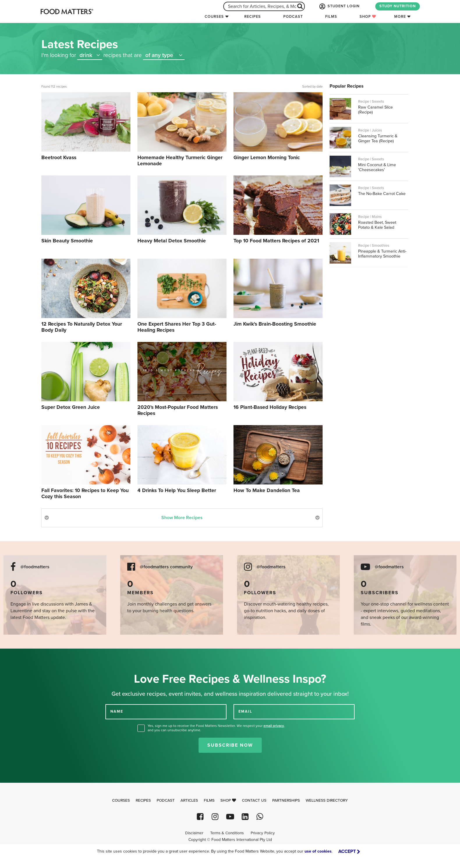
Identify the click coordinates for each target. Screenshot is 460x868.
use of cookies (318, 851)
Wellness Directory (327, 800)
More (400, 17)
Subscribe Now (230, 745)
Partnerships (286, 800)
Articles (189, 800)
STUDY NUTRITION (398, 6)
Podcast (293, 17)
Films (331, 17)
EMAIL (245, 711)
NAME (117, 711)
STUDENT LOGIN (339, 6)
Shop (368, 17)
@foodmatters (35, 567)
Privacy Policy (263, 833)
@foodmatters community (166, 567)
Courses (214, 17)
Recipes (253, 17)
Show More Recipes (182, 518)
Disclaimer (194, 833)
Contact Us (254, 800)
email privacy (274, 726)
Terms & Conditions (227, 833)
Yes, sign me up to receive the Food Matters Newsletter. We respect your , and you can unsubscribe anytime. (216, 728)
